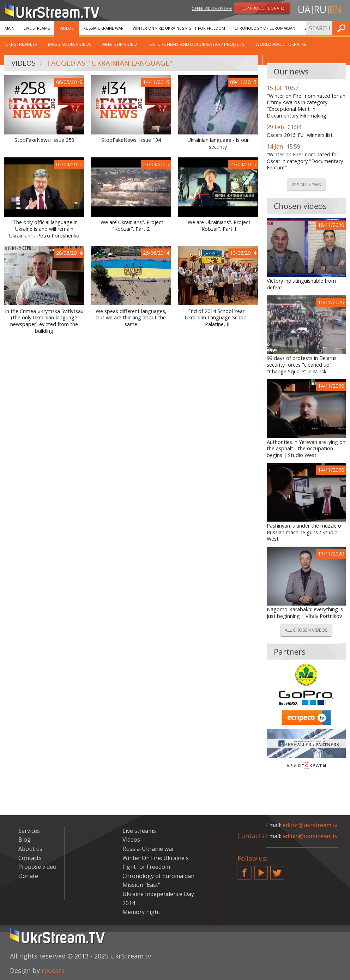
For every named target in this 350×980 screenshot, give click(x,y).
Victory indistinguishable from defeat (301, 284)
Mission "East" (141, 885)
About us (30, 849)
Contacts (30, 858)
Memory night (141, 912)
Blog (25, 840)
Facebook (245, 870)
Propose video (37, 867)
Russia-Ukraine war (103, 28)
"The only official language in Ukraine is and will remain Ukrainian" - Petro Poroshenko (44, 229)
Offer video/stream (212, 8)
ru (320, 9)
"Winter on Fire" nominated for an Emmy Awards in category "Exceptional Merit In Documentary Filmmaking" (306, 106)
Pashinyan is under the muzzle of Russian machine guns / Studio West (305, 532)
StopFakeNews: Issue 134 (131, 140)
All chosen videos (306, 630)
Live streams (37, 28)
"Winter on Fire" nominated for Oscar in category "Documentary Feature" (305, 161)
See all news (306, 185)
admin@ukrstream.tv (310, 836)
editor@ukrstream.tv (310, 825)
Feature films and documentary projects (196, 44)
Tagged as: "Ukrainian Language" (109, 63)
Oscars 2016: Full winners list (300, 135)
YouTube (261, 870)
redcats (53, 970)
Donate (28, 876)
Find (343, 28)
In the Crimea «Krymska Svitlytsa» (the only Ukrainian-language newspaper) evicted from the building (44, 321)
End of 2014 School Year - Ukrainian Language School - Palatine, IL (218, 318)
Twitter (277, 870)
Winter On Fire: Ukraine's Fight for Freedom (179, 28)
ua (304, 9)
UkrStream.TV (21, 44)
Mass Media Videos (70, 44)
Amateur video (120, 44)
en (336, 9)
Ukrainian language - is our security (218, 143)
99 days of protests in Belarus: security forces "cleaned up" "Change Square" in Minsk (302, 365)
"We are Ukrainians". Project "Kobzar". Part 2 (131, 226)
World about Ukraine (281, 44)
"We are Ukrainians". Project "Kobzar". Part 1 (218, 226)
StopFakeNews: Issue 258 (44, 140)
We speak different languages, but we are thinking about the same (131, 318)
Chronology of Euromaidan (265, 28)
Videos (67, 28)
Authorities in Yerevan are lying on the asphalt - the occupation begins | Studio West (306, 449)
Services (29, 831)
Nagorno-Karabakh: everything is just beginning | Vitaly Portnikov (305, 613)
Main (10, 28)
